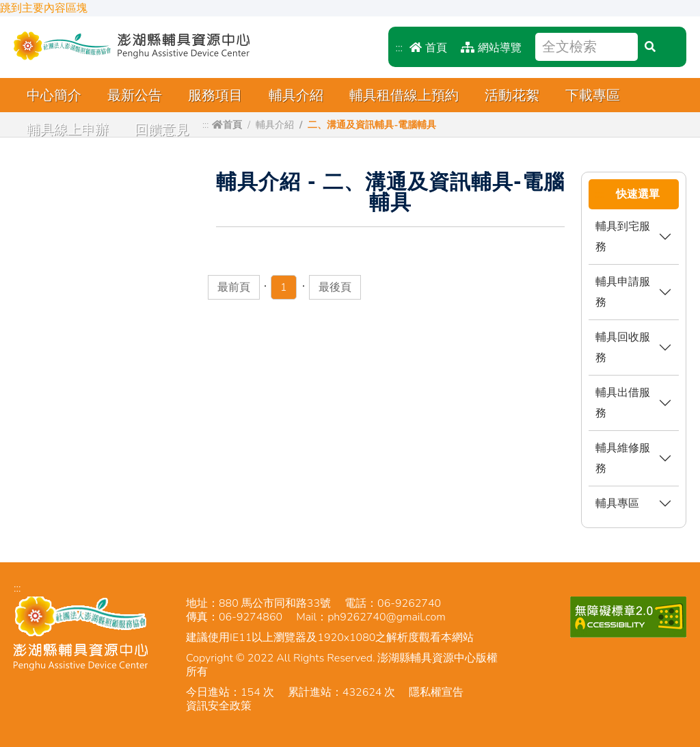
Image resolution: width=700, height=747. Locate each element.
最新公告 (135, 95)
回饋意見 (162, 130)
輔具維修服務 (623, 458)
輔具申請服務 (623, 292)
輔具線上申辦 (68, 130)
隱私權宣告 (436, 692)
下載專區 (593, 95)
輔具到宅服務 (623, 236)
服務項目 (215, 95)
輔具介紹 (296, 95)
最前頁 (234, 287)
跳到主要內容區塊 (44, 8)
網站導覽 (491, 48)
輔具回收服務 (623, 347)
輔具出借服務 (623, 403)
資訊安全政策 (219, 706)
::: (399, 48)
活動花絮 (512, 95)
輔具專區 (617, 503)
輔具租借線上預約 (404, 95)
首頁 (428, 48)
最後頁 (335, 287)
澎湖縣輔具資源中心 (132, 46)
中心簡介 (54, 95)
